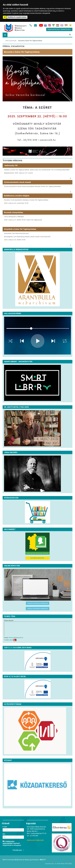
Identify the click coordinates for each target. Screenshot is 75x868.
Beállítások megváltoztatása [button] (17, 17)
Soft (43, 860)
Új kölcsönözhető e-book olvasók (17, 182)
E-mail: (5, 827)
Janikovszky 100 (11, 165)
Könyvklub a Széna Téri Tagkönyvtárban (20, 229)
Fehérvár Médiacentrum (16, 638)
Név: (4, 834)
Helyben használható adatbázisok (38, 609)
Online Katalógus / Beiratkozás (59, 29)
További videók (9, 640)
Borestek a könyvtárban (14, 212)
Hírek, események (11, 41)
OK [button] (5, 17)
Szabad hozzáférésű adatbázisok (38, 603)
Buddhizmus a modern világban (17, 196)
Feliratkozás (17, 850)
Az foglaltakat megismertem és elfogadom (12, 843)
